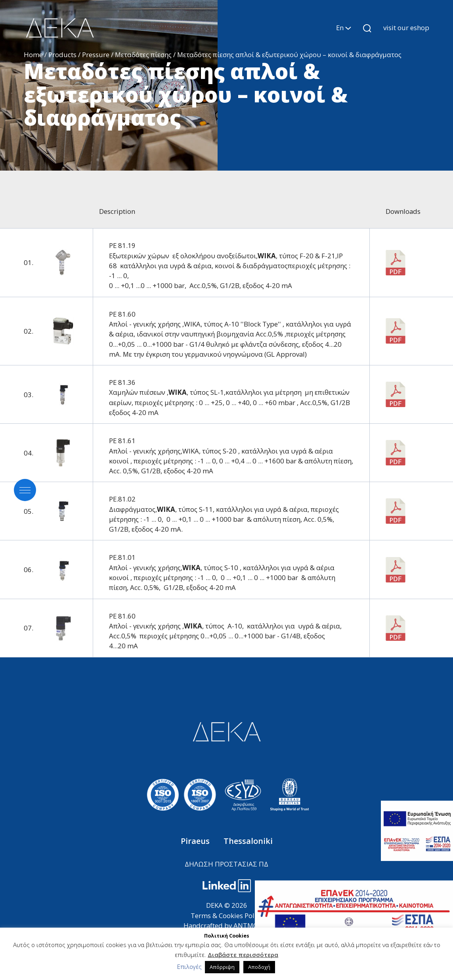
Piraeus (196, 841)
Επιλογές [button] (189, 967)
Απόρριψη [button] (222, 967)
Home (33, 55)
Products (62, 55)
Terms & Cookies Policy (227, 916)
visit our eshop (406, 28)
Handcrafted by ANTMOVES (226, 925)
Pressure (96, 55)
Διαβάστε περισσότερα (243, 955)
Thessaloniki (248, 841)
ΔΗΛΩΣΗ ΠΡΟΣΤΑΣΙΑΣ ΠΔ (226, 864)
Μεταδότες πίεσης (143, 55)
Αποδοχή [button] (259, 967)
